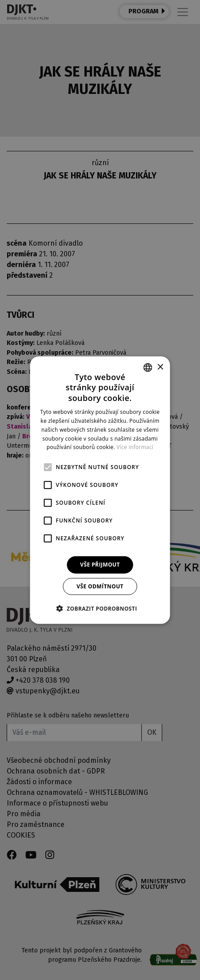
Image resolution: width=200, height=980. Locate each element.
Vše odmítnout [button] (100, 586)
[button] (100, 608)
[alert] (100, 490)
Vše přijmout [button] (100, 565)
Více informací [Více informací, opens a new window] (135, 447)
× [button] (160, 367)
